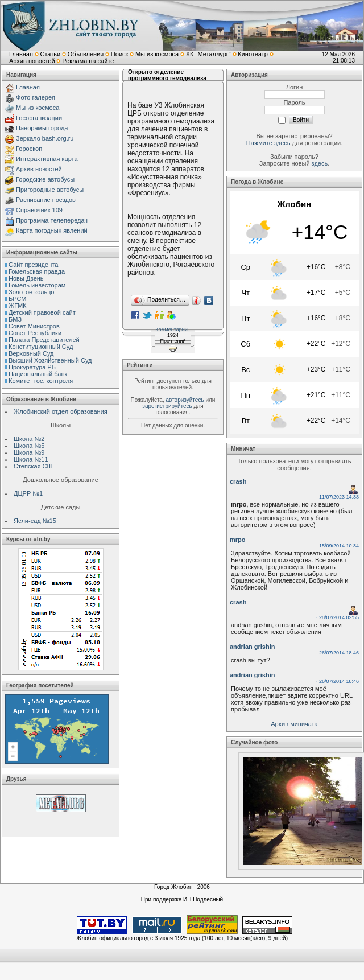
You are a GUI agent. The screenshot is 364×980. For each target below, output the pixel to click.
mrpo (238, 540)
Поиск (119, 54)
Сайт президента (33, 265)
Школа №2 (29, 439)
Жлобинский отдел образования (61, 411)
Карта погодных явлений (52, 230)
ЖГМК (17, 306)
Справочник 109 (39, 210)
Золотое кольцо (31, 292)
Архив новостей (32, 61)
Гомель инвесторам (37, 285)
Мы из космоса (157, 54)
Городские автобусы (45, 179)
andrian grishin (252, 647)
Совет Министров (34, 326)
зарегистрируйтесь (167, 406)
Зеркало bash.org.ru (45, 138)
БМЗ (15, 319)
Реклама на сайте (88, 61)
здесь (320, 163)
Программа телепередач (52, 220)
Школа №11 (31, 459)
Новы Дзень (26, 278)
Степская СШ (33, 466)
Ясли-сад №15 (35, 521)
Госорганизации (39, 118)
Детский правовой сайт (42, 312)
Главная (21, 54)
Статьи (50, 54)
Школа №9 (29, 452)
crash (238, 481)
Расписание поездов (46, 200)
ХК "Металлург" (208, 54)
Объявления (86, 54)
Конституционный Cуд (41, 347)
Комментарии (171, 330)
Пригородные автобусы (50, 190)
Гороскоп (29, 149)
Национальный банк (38, 374)
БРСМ (17, 299)
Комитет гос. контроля (41, 381)
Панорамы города (42, 128)
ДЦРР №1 (28, 493)
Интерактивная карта (47, 159)
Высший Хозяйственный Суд (50, 360)
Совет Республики (35, 333)
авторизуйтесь (185, 400)
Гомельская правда (37, 271)
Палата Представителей (44, 340)
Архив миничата (294, 724)
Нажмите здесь (268, 143)
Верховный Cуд (31, 353)
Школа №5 (29, 446)
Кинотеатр (253, 54)
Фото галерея (36, 97)
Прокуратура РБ (32, 367)
